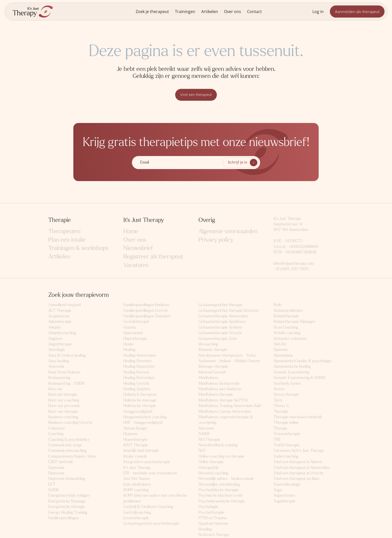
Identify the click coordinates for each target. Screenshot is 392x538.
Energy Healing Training (68, 513)
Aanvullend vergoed (64, 305)
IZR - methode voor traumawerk (150, 473)
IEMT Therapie (136, 445)
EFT (52, 485)
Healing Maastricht (139, 367)
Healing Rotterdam (139, 378)
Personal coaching (213, 473)
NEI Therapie (209, 440)
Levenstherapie (136, 518)
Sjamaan (281, 350)
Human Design (135, 428)
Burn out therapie (63, 395)
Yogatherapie (284, 501)
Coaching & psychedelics (69, 440)
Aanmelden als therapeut (357, 12)
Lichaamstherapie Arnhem (220, 327)
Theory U (281, 406)
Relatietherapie (286, 316)
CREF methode (61, 462)
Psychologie (208, 507)
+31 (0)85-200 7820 (291, 269)
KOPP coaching (136, 490)
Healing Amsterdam (140, 356)
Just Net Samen (137, 479)
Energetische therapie (67, 507)
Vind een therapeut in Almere (298, 462)
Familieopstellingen (64, 518)
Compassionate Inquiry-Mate (72, 456)
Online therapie (211, 462)
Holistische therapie (140, 406)
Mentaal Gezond (212, 372)
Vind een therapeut (196, 95)
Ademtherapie (60, 322)
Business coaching (63, 417)
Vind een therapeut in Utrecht (299, 473)
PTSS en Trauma (213, 518)
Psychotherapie (211, 513)
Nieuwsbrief (138, 249)
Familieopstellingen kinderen (146, 305)
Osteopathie (209, 468)
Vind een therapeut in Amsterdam (302, 468)
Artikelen (210, 11)
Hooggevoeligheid (138, 412)
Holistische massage (140, 400)
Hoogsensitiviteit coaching (145, 417)
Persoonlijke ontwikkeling (219, 485)
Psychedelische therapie (219, 490)
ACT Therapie (60, 311)
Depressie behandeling (67, 479)
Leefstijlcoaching (137, 513)
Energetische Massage (67, 501)
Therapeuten (64, 232)
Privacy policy (216, 240)
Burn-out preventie (64, 406)
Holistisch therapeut (140, 395)
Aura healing (59, 361)
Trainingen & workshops (78, 249)
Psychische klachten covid (220, 496)
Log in (318, 11)
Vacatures (136, 265)
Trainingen (185, 11)
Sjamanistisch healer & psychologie (303, 361)
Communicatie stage (65, 445)
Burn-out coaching (64, 400)
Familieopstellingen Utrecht (146, 311)
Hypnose (131, 434)
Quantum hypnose (213, 524)
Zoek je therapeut (152, 11)
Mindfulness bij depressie (219, 384)
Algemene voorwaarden (228, 232)
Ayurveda (56, 367)
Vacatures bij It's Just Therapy (299, 451)
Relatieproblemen (288, 311)
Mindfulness (208, 378)
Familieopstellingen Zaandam (147, 316)
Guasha (130, 327)
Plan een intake (67, 240)
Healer (129, 344)
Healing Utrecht (136, 384)
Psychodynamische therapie (222, 501)
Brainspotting (59, 378)
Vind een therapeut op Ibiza (296, 479)
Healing (129, 350)
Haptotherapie (135, 339)
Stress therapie (286, 395)
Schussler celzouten (290, 339)
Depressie (56, 468)
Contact (254, 11)
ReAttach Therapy (214, 535)
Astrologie (57, 350)
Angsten (55, 339)
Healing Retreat (136, 372)
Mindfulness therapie (216, 395)
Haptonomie (133, 333)
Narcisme (206, 428)
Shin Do (280, 344)
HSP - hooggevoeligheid (143, 423)
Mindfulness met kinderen (220, 389)
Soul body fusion (287, 384)
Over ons (233, 11)
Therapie (281, 412)
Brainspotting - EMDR (66, 384)
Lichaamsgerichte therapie (221, 305)
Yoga (278, 490)
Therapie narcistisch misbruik (298, 417)
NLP (202, 451)
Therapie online (286, 423)
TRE (277, 440)
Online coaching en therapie (221, 456)
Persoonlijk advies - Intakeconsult (226, 479)
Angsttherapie (60, 344)
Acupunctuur (59, 316)
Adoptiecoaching (62, 333)
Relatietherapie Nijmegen (294, 322)
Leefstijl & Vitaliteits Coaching (148, 507)
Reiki (278, 305)
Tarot (278, 400)
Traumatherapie (287, 434)
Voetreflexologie (287, 485)
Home (131, 232)
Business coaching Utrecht (70, 423)
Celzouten (57, 428)
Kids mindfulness (137, 485)
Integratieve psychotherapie (147, 462)
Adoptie (55, 327)
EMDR (54, 490)
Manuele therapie (213, 350)
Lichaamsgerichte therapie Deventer (229, 311)
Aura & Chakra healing (67, 356)
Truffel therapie (287, 445)
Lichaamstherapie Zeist (218, 339)
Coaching (56, 434)
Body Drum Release (64, 372)
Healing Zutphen (137, 389)
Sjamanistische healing (292, 367)
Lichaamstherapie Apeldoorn (222, 322)
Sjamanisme (283, 356)
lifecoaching (208, 344)
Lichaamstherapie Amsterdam (223, 316)
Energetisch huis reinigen (69, 496)
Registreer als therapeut (153, 257)
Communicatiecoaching (67, 451)
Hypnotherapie (136, 440)
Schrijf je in (237, 163)
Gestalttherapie (136, 322)
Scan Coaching (286, 327)
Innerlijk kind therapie (141, 451)
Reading (205, 529)
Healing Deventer (138, 361)
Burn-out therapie (63, 412)
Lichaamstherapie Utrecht (220, 333)
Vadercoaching (286, 456)
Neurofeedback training (218, 445)
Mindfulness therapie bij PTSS (223, 400)
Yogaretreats (284, 496)
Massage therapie (213, 367)
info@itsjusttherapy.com (294, 264)
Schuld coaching (287, 333)
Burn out (55, 389)
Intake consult (135, 456)
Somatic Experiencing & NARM (299, 378)
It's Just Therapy (137, 468)
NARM (204, 434)
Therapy (280, 428)
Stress (279, 389)
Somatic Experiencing (291, 372)
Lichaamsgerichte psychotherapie (151, 524)
